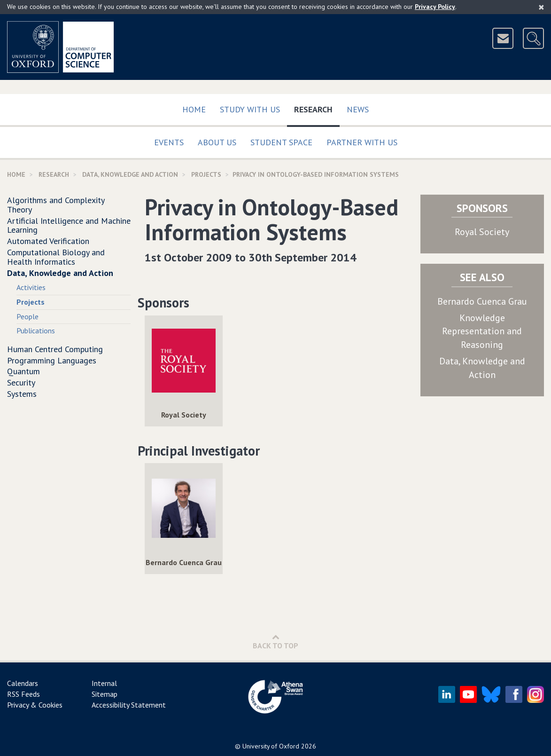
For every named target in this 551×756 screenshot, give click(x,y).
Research (317, 107)
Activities (31, 287)
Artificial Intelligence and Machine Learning (69, 225)
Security (21, 382)
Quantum (23, 371)
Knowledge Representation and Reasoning (482, 331)
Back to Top (275, 642)
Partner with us (362, 142)
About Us (217, 142)
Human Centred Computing (55, 349)
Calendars (23, 683)
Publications (36, 331)
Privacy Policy (435, 7)
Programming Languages (52, 360)
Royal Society (482, 232)
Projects (206, 174)
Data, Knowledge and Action (130, 174)
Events (169, 142)
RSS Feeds (23, 694)
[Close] (541, 7)
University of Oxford (271, 746)
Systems (22, 394)
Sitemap (105, 694)
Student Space (281, 142)
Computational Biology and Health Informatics (56, 257)
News (358, 109)
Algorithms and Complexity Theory (56, 205)
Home (194, 109)
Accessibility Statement (129, 705)
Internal (104, 683)
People (27, 316)
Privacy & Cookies (35, 705)
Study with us (250, 109)
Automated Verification (48, 241)
